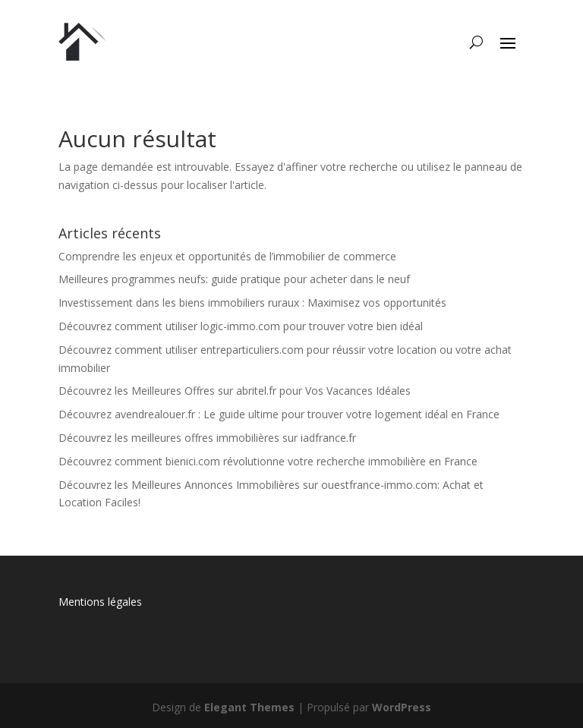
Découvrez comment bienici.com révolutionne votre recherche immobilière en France (268, 461)
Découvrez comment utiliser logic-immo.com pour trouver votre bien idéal (241, 326)
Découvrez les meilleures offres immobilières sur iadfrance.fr (207, 438)
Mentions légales (100, 602)
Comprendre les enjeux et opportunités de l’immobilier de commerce (227, 256)
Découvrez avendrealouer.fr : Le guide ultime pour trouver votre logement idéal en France (279, 414)
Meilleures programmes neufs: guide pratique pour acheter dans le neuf (234, 279)
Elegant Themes (249, 707)
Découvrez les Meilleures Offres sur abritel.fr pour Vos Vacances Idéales (235, 391)
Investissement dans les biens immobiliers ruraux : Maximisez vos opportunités (252, 303)
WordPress (402, 707)
